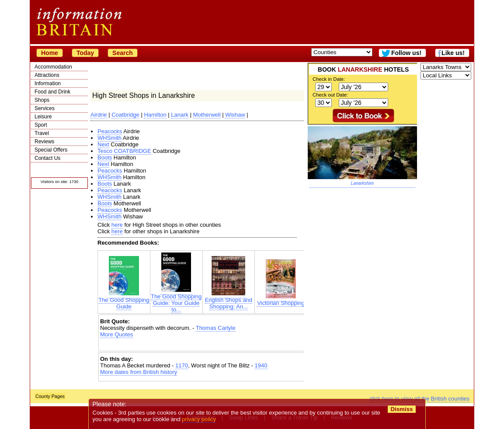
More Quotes (116, 334)
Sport (41, 125)
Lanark (180, 115)
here (117, 225)
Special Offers (51, 150)
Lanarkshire (362, 183)
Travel (42, 133)
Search (123, 53)
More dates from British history (139, 372)
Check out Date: (330, 95)
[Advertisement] (202, 345)
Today (85, 53)
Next (103, 144)
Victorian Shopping (281, 300)
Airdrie (99, 115)
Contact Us (47, 158)
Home (50, 53)
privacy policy (199, 419)
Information (48, 83)
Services (45, 108)
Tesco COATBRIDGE (124, 151)
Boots (105, 157)
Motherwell (207, 115)
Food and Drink (52, 92)
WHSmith (109, 138)
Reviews (44, 142)
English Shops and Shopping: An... (229, 301)
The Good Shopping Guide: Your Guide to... (176, 300)
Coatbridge (125, 115)
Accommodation (53, 67)
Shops (42, 100)
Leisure (43, 117)
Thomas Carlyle (216, 328)
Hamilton (155, 115)
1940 (261, 365)
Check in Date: (329, 79)
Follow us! (406, 53)
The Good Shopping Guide (124, 301)
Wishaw (235, 115)
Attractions (47, 75)
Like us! (453, 53)
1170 (182, 365)
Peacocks (110, 131)
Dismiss (401, 409)
